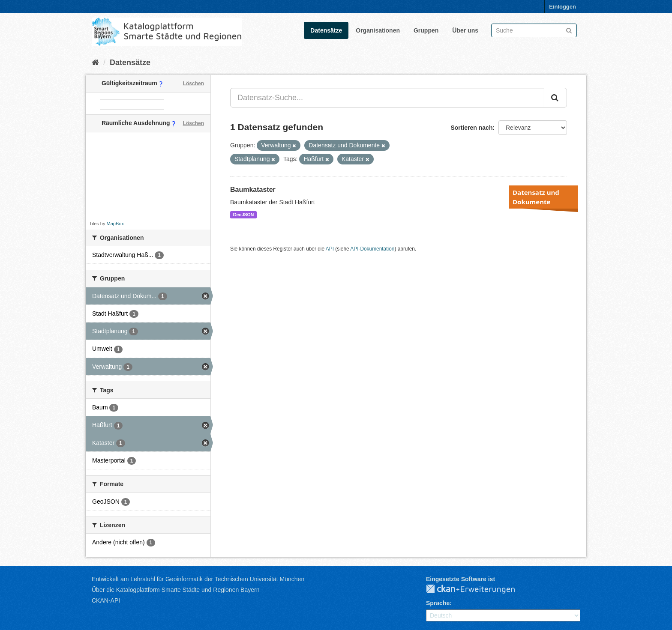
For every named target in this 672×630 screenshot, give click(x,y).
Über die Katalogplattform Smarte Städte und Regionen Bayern (175, 590)
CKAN (477, 589)
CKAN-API (106, 600)
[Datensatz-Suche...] (387, 98)
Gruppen (426, 30)
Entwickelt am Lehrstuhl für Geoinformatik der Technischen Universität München (198, 579)
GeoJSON (243, 215)
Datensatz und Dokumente (536, 197)
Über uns (465, 30)
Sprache (438, 603)
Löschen (193, 84)
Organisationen (378, 30)
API (330, 249)
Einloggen (562, 7)
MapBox (115, 224)
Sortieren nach (471, 128)
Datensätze (326, 30)
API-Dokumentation (372, 249)
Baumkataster (253, 190)
